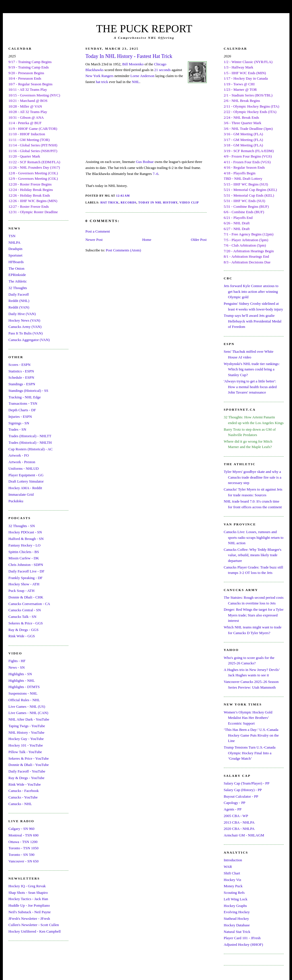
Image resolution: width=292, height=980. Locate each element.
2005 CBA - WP (236, 816)
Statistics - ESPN (21, 371)
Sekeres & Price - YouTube (29, 758)
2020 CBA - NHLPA (239, 829)
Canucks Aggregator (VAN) (29, 340)
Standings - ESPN (22, 384)
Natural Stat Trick (237, 932)
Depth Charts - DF (22, 410)
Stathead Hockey (236, 919)
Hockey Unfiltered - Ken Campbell (35, 931)
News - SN (17, 667)
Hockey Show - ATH (24, 584)
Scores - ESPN (20, 365)
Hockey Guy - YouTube (26, 739)
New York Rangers (100, 76)
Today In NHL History (158, 202)
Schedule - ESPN (21, 377)
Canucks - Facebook (24, 791)
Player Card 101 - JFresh (242, 938)
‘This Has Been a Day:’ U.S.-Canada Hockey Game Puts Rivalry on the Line (251, 735)
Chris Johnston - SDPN (26, 565)
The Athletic (18, 281)
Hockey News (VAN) (25, 320)
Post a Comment (98, 231)
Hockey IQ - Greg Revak (27, 886)
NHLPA (15, 242)
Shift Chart (232, 873)
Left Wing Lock (236, 899)
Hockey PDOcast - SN (25, 532)
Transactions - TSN (23, 403)
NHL (136, 82)
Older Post (199, 240)
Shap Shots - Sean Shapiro (28, 893)
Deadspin (16, 249)
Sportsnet (16, 255)
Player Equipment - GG (26, 475)
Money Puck (233, 886)
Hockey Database (237, 925)
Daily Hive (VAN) (22, 314)
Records (128, 202)
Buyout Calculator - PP (241, 796)
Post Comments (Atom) (123, 250)
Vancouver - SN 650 (24, 861)
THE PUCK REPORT (144, 29)
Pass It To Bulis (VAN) (26, 333)
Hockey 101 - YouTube (26, 745)
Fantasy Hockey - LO (25, 545)
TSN (12, 236)
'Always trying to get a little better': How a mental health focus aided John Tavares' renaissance (250, 387)
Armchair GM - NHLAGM (244, 835)
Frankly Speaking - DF (26, 578)
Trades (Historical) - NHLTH (30, 442)
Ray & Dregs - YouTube (27, 778)
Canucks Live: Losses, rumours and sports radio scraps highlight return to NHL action (254, 537)
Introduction (233, 860)
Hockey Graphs (235, 906)
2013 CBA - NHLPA (239, 822)
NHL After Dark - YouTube (29, 719)
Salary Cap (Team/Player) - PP (247, 783)
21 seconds (162, 70)
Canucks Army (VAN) (25, 327)
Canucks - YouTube (23, 797)
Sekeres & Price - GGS (26, 623)
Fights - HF (17, 661)
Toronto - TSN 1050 (24, 848)
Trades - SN (17, 429)
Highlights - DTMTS (24, 687)
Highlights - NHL (22, 680)
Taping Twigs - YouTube (27, 726)
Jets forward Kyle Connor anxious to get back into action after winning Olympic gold (251, 291)
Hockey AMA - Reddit (25, 488)
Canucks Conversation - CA (29, 604)
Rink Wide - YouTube (25, 784)
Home (147, 240)
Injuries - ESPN (20, 417)
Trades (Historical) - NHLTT (30, 436)
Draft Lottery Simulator (26, 481)
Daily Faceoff (19, 294)
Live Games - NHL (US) (27, 706)
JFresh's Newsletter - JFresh (29, 919)
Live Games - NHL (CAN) (29, 713)
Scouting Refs (234, 893)
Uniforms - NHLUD (24, 468)
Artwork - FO (19, 455)
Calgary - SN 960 (22, 829)
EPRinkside (17, 275)
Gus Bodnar (145, 162)
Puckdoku (16, 501)
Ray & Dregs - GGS (24, 630)
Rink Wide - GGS (22, 636)
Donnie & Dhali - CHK (26, 597)
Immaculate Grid (21, 494)
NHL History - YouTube (27, 732)
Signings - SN (19, 423)
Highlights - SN (20, 674)
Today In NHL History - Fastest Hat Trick (129, 56)
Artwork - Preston (22, 462)
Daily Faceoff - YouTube (27, 771)
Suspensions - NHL (23, 693)
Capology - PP (235, 803)
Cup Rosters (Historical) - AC (31, 449)
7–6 (156, 174)
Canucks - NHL (20, 804)
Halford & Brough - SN (26, 539)
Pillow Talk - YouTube (25, 752)
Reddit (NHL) (19, 301)
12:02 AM (123, 196)
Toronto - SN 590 (22, 855)
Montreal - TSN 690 (24, 835)
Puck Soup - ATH (22, 591)
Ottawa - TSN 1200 (23, 842)
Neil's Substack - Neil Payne (30, 912)
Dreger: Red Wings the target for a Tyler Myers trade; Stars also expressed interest (254, 615)
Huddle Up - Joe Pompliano (29, 905)
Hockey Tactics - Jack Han (28, 899)
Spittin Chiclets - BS (24, 552)
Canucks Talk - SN (23, 617)
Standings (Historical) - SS (29, 391)
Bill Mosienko (133, 64)
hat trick (102, 82)
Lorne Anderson (142, 76)
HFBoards (16, 262)
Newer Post (94, 240)
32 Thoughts (18, 288)
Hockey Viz (233, 880)
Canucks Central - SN (25, 610)
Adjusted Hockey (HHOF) (244, 944)
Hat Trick (109, 202)
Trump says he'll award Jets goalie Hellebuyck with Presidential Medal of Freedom (253, 321)
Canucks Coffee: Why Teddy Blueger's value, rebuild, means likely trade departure (253, 555)
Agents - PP (233, 809)
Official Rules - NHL (24, 700)
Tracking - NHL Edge (25, 397)
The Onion (17, 268)
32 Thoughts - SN (22, 526)
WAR (228, 867)
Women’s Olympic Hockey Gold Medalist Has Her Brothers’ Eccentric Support (248, 718)
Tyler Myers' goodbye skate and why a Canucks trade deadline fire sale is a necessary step (253, 477)
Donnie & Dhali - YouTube (29, 765)
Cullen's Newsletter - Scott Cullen (34, 925)
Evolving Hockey (237, 912)
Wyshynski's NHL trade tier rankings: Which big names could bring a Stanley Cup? (252, 369)
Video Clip (189, 202)
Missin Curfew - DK (24, 558)
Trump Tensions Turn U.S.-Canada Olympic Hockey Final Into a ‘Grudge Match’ (250, 753)
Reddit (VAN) (19, 307)
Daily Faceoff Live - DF (27, 571)
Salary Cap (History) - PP (243, 790)
